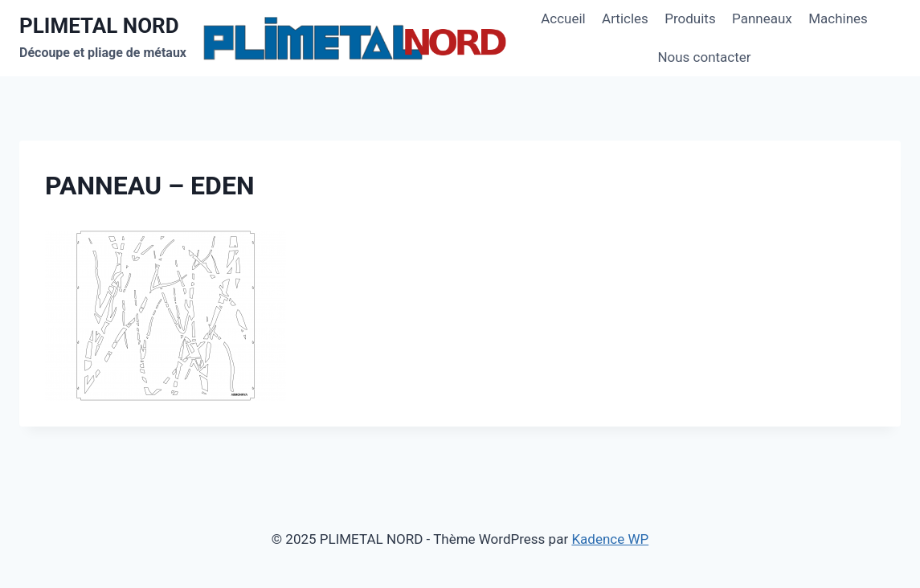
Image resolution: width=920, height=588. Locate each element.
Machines (838, 18)
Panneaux (762, 18)
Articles (625, 18)
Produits (690, 18)
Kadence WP (610, 539)
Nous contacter (704, 57)
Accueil (563, 18)
